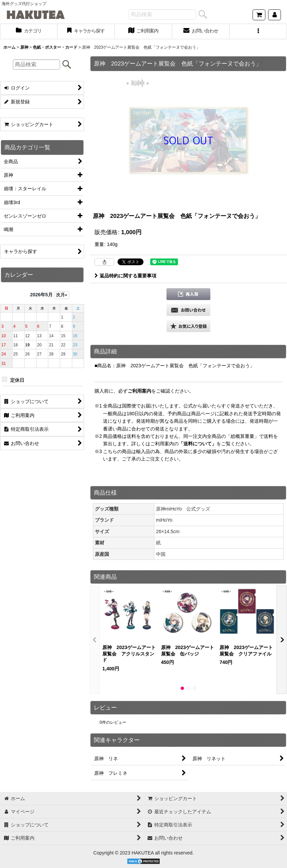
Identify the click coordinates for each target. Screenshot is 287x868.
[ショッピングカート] (259, 15)
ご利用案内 (139, 391)
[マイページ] (275, 15)
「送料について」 (198, 444)
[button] (258, 31)
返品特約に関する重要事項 (125, 276)
